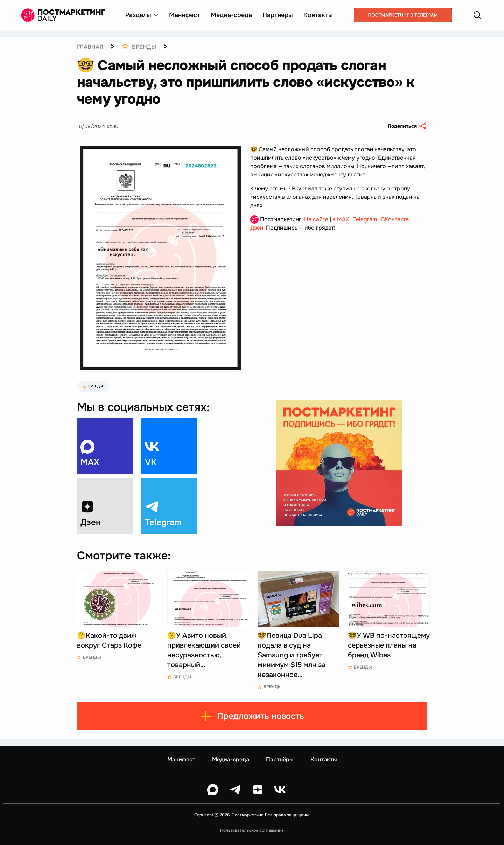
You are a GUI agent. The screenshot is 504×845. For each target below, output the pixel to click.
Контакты (318, 15)
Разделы (142, 15)
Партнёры (278, 15)
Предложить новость (252, 716)
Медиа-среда (231, 15)
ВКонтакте (395, 219)
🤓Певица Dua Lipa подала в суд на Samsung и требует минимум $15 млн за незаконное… (292, 655)
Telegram (365, 219)
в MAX (341, 219)
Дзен (257, 228)
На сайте (316, 219)
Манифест (185, 15)
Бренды (93, 386)
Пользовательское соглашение (252, 830)
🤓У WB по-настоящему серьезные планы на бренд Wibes (389, 645)
